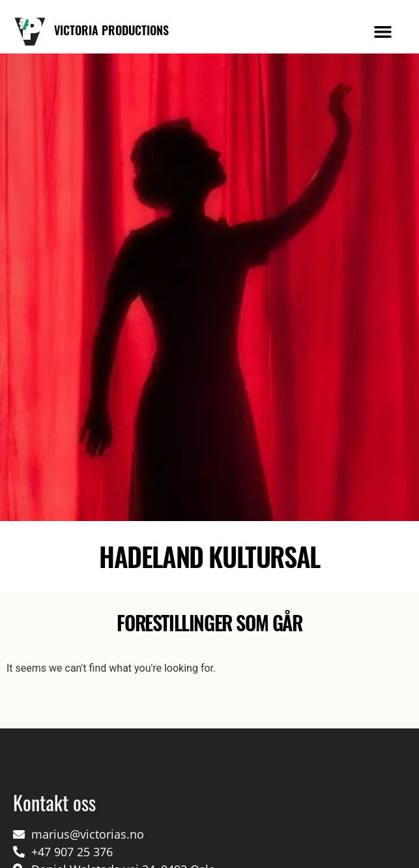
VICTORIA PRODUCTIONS (111, 30)
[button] (383, 32)
